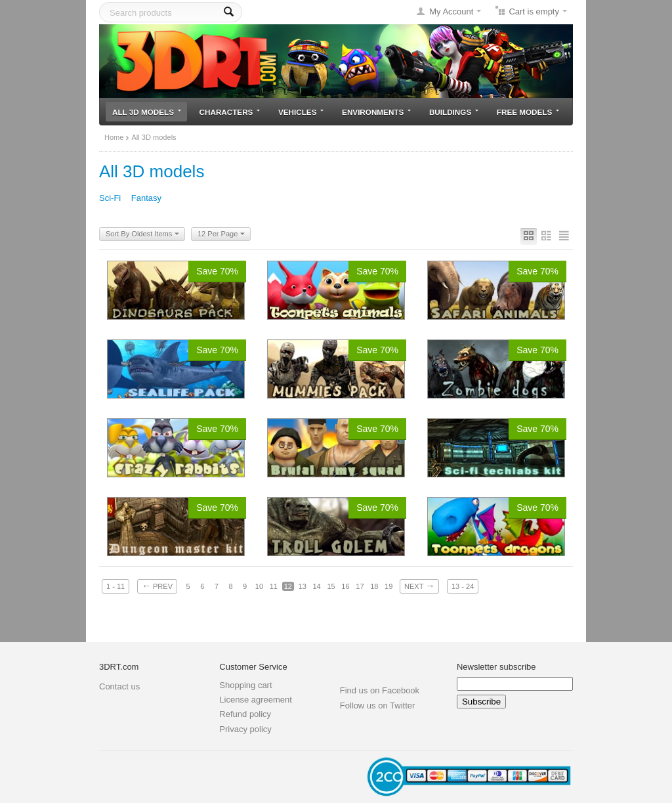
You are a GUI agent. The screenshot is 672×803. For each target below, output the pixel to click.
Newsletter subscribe (496, 667)
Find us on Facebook (380, 690)
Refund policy (245, 714)
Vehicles (301, 112)
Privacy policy (245, 729)
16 (345, 586)
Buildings (454, 112)
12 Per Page (221, 234)
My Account (451, 11)
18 (374, 586)
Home (114, 137)
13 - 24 (463, 586)
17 (360, 586)
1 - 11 (115, 586)
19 (388, 586)
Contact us (119, 686)
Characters (230, 112)
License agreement (256, 700)
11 (274, 586)
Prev (157, 586)
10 (259, 586)
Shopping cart (245, 685)
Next (419, 586)
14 (316, 586)
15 (331, 586)
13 (303, 586)
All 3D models (147, 112)
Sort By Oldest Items (142, 234)
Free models (528, 112)
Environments (376, 112)
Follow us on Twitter (378, 705)
